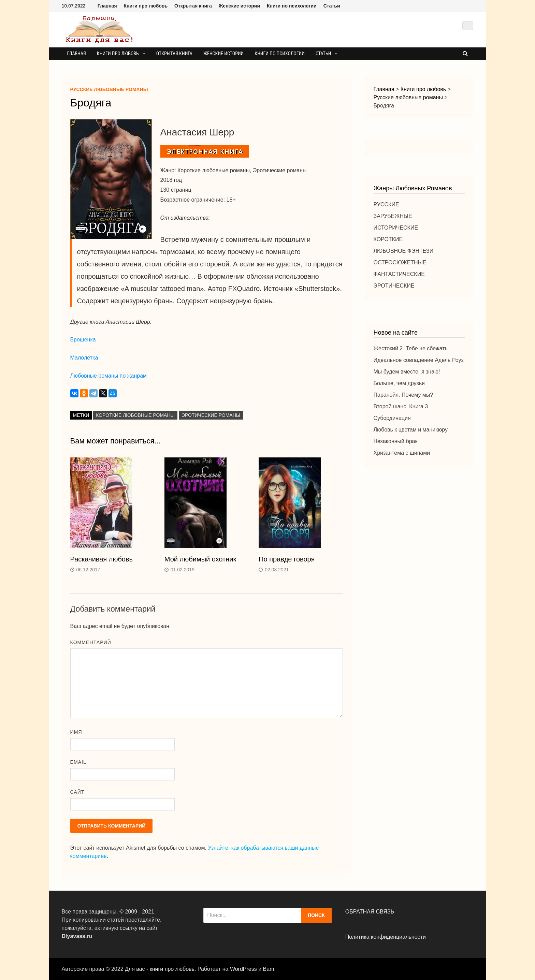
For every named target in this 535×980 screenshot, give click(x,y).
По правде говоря (287, 559)
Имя (76, 732)
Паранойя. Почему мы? (403, 395)
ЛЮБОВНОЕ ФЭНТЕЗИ (404, 251)
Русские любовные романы (109, 89)
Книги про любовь (146, 6)
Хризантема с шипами (402, 453)
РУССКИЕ (386, 204)
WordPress (243, 969)
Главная (107, 6)
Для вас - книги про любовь (160, 969)
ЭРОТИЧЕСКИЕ (394, 286)
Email (78, 762)
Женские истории (239, 6)
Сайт (77, 792)
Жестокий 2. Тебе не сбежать (411, 348)
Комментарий (91, 642)
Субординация (392, 418)
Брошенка (83, 340)
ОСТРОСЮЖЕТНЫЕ (400, 262)
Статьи (332, 6)
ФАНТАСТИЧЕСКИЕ (399, 274)
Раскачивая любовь (102, 559)
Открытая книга (193, 6)
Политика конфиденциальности (386, 937)
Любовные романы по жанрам (109, 376)
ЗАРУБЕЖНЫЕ (393, 216)
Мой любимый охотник (200, 559)
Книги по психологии (292, 6)
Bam (269, 969)
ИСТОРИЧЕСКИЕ (396, 228)
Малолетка (84, 358)
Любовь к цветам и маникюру (411, 430)
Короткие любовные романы (135, 415)
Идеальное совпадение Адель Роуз (419, 360)
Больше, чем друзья (399, 383)
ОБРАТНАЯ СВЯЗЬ (370, 912)
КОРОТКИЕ (388, 239)
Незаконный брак (396, 441)
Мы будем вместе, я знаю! (407, 372)
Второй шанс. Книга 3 (401, 406)
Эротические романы (211, 415)
